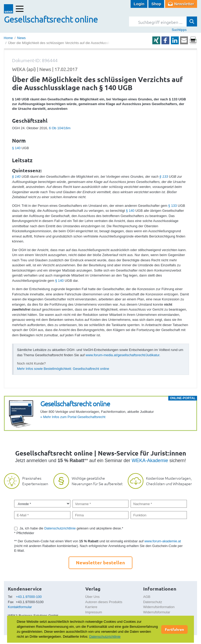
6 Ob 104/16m (60, 128)
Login (139, 4)
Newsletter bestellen (100, 562)
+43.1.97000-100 (29, 597)
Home (8, 38)
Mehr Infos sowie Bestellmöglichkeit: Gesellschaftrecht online (63, 369)
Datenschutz (153, 602)
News (22, 38)
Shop (156, 4)
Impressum (94, 612)
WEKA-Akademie (150, 461)
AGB (147, 597)
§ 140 (16, 148)
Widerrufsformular (157, 612)
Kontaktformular (20, 607)
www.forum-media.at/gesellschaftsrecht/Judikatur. (123, 355)
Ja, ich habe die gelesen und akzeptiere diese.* (71, 528)
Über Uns (93, 597)
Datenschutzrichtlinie (60, 528)
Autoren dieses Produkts (104, 602)
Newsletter (184, 4)
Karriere (91, 607)
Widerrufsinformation (159, 607)
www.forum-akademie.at (163, 541)
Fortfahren (174, 629)
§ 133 (164, 177)
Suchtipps (179, 30)
